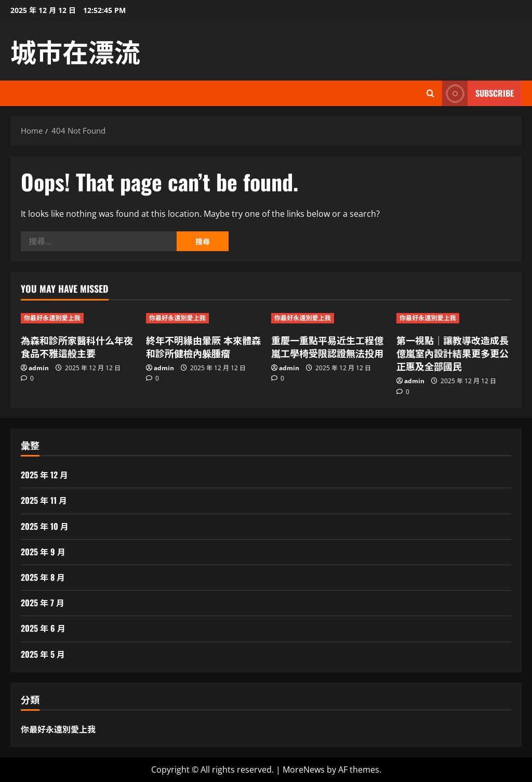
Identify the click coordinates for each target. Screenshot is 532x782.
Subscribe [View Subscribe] (478, 93)
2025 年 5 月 (43, 654)
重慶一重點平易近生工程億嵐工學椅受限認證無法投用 (327, 347)
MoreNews (304, 770)
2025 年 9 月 (43, 552)
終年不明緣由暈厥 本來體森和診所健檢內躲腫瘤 (203, 347)
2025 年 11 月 (44, 500)
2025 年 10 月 (45, 526)
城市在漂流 (75, 50)
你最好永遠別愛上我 (52, 318)
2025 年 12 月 (44, 475)
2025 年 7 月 (43, 603)
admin (39, 368)
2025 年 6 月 (43, 628)
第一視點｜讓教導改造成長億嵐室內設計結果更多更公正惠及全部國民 (453, 353)
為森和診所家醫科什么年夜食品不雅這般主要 (77, 347)
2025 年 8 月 (43, 577)
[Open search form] (430, 93)
